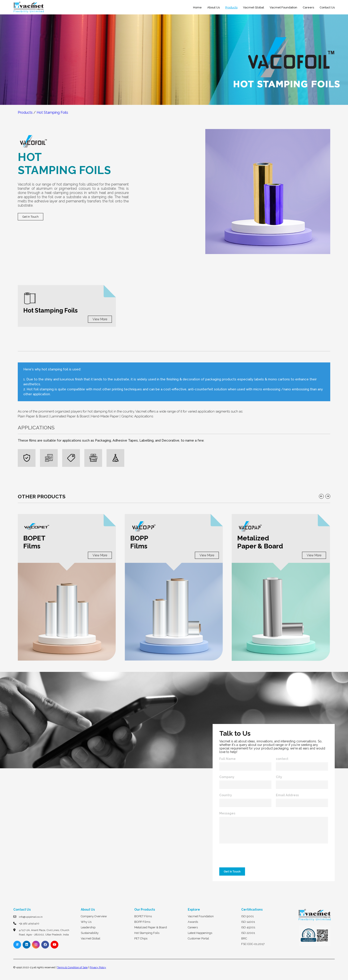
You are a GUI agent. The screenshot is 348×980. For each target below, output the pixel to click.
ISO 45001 (248, 927)
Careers (308, 7)
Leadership (88, 927)
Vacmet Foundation (283, 7)
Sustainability (90, 933)
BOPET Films (143, 916)
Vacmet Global (254, 7)
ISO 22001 (248, 933)
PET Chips (141, 938)
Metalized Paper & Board (151, 927)
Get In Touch (31, 217)
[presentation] (251, 857)
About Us (214, 7)
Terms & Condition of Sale (72, 967)
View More (100, 319)
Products (231, 7)
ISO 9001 (247, 916)
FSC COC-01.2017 (253, 944)
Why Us (86, 922)
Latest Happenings (200, 933)
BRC (244, 938)
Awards (193, 922)
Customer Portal (198, 938)
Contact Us (327, 7)
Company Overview (94, 916)
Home (197, 7)
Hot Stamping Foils (52, 112)
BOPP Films (142, 922)
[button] (321, 496)
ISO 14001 (248, 922)
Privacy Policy (98, 967)
